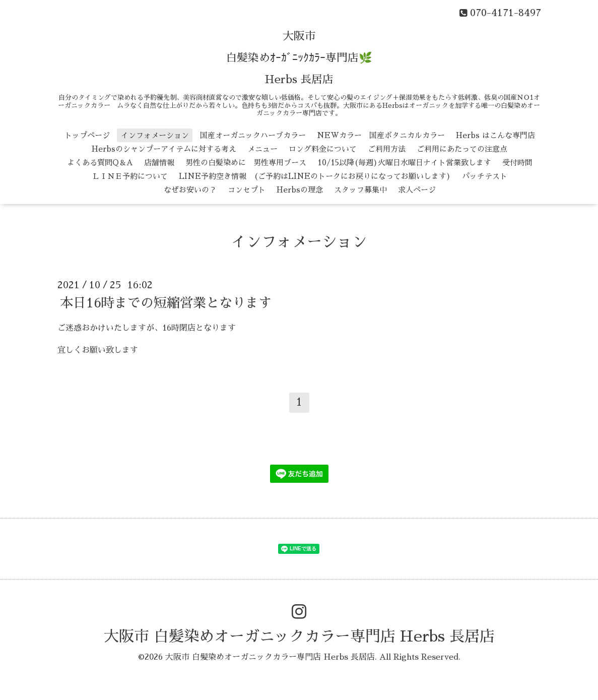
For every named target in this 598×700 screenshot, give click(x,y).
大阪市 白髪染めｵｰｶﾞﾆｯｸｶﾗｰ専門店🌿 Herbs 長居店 (299, 58)
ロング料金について (323, 149)
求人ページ (417, 190)
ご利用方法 (387, 149)
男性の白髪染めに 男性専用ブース (246, 163)
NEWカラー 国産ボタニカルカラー (381, 135)
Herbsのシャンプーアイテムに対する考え (164, 149)
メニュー (262, 149)
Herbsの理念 (300, 190)
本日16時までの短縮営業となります (166, 302)
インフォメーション (155, 135)
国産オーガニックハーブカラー (253, 135)
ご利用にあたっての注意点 (462, 149)
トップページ (87, 135)
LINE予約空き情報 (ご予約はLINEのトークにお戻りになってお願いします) (315, 176)
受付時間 (517, 163)
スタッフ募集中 (360, 190)
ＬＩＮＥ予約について (130, 176)
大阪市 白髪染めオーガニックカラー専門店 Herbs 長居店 (299, 637)
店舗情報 (159, 163)
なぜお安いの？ (190, 190)
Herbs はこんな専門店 (495, 135)
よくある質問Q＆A (100, 163)
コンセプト (247, 190)
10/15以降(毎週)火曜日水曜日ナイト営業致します (404, 163)
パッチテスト (485, 176)
